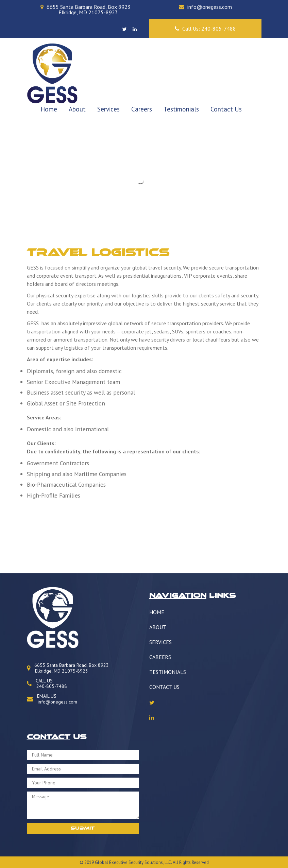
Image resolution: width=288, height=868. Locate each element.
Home (49, 109)
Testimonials (181, 109)
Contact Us (226, 109)
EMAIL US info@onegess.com (52, 699)
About (77, 109)
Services (108, 109)
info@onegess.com (210, 7)
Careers (142, 109)
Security (136, 862)
